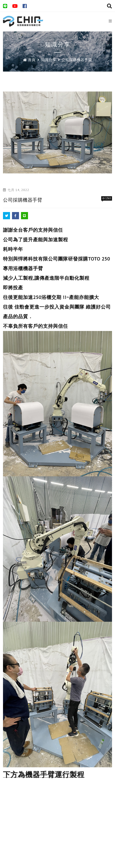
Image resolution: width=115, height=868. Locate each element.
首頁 (29, 60)
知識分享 (49, 60)
